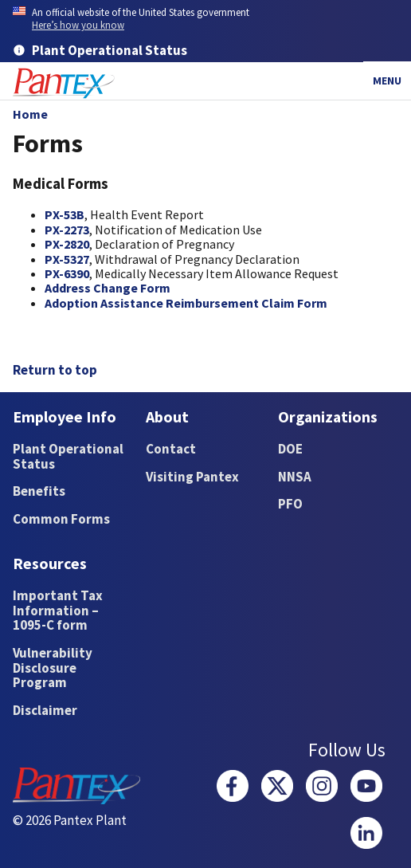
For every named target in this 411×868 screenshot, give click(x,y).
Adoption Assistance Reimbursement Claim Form (186, 303)
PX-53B (65, 214)
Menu (387, 81)
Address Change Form (108, 288)
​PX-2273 (67, 230)
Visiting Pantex (192, 477)
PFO (290, 504)
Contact (171, 449)
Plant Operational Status (68, 456)
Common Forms (61, 519)
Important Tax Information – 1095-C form (58, 610)
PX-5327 (67, 259)
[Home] (64, 83)
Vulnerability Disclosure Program (53, 668)
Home (30, 114)
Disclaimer (45, 710)
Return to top (55, 370)
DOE (290, 449)
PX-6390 (67, 273)
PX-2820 (67, 244)
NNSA (295, 477)
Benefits (39, 491)
